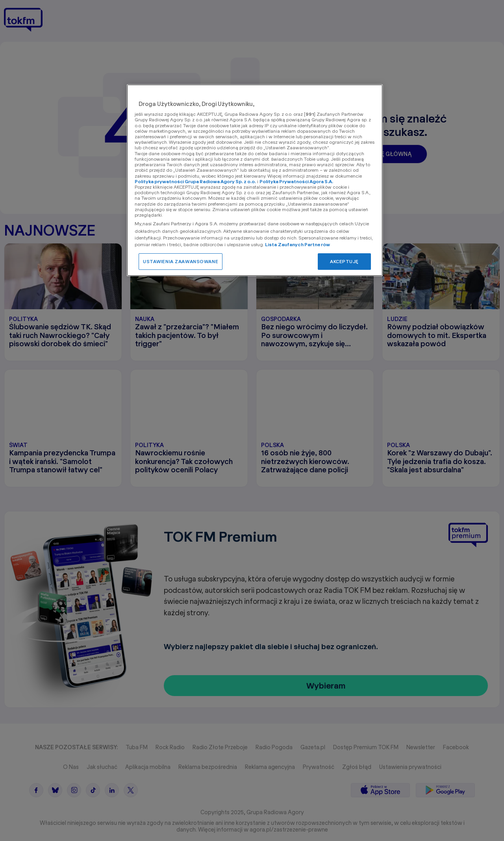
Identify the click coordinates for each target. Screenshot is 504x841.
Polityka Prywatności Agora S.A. (296, 181)
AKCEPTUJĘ (344, 261)
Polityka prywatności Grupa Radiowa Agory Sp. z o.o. (195, 181)
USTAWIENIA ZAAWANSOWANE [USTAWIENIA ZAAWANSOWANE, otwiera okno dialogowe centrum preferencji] (181, 261)
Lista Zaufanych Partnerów (297, 244)
